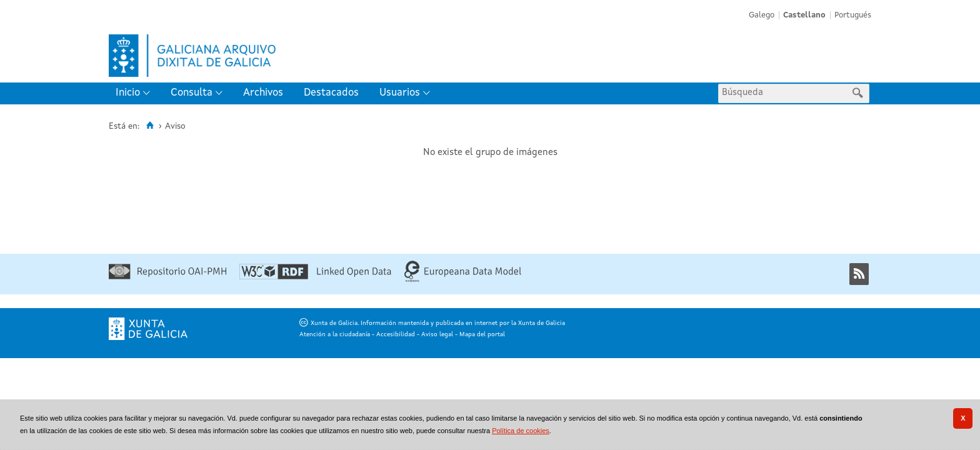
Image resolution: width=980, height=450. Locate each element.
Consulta (192, 93)
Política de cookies (521, 431)
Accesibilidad (396, 334)
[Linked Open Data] (315, 277)
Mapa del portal (482, 334)
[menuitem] (136, 93)
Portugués (853, 15)
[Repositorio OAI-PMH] (167, 277)
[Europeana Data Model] (463, 280)
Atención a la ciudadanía (335, 334)
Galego (762, 15)
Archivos (263, 93)
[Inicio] (150, 126)
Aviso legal (437, 334)
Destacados (331, 93)
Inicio (128, 93)
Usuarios (400, 93)
